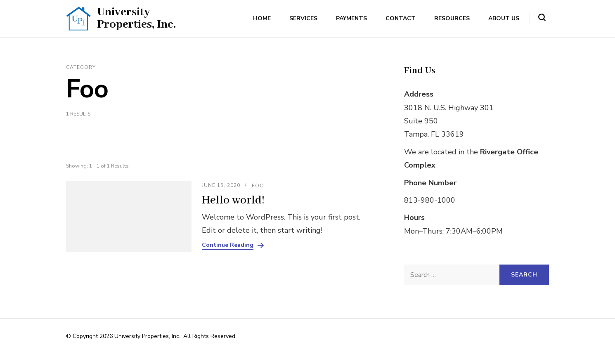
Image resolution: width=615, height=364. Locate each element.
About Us (504, 18)
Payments (351, 18)
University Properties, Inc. (136, 18)
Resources (452, 18)
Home (262, 18)
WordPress (80, 346)
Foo (258, 186)
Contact (401, 18)
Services (303, 18)
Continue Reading (228, 245)
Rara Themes (332, 336)
